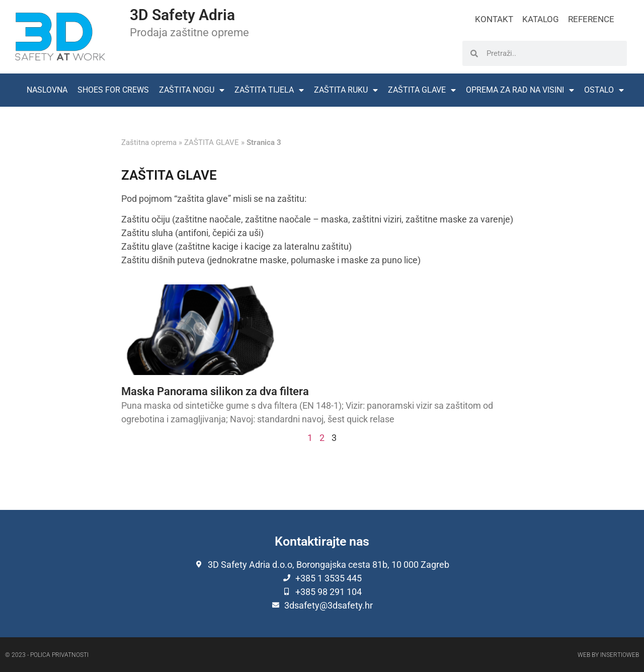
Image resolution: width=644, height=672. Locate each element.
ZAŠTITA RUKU (346, 90)
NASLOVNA (47, 90)
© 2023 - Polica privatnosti (47, 655)
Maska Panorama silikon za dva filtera (215, 391)
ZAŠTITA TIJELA (269, 90)
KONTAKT (494, 19)
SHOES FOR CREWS (113, 90)
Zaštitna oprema (149, 142)
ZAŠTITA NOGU (192, 90)
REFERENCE (591, 19)
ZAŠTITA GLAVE (422, 90)
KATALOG (541, 19)
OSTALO (604, 90)
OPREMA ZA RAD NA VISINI (520, 90)
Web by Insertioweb (608, 655)
